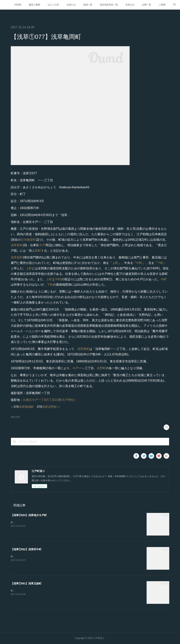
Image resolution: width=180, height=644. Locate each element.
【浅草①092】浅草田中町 (26, 549)
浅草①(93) (15, 417)
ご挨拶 (162, 5)
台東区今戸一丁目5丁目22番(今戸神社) (49, 400)
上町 (115, 263)
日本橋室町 (28, 240)
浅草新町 (17, 245)
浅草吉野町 (49, 407)
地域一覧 (88, 5)
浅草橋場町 (26, 407)
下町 (160, 263)
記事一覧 (147, 5)
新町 (38, 251)
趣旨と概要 (35, 5)
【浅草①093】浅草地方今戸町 (29, 515)
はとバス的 (53, 5)
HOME (18, 5)
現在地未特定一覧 (109, 5)
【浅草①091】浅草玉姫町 (26, 583)
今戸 (42, 245)
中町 (139, 263)
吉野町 (101, 368)
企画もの (130, 5)
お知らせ (71, 5)
